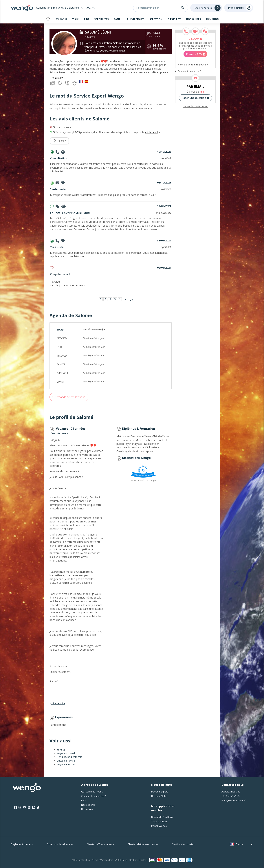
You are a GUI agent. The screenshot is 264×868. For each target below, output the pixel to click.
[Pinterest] (34, 808)
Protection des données (60, 844)
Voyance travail (66, 753)
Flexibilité (174, 19)
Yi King (61, 749)
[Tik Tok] (38, 808)
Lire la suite (58, 78)
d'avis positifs (159, 47)
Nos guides (194, 19)
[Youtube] (24, 808)
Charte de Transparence (101, 844)
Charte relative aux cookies (143, 844)
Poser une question (196, 98)
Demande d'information (196, 107)
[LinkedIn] (29, 808)
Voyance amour (66, 764)
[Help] (206, 8)
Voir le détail (153, 132)
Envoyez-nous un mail (234, 800)
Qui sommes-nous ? (92, 792)
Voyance (62, 19)
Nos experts (88, 805)
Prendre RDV (196, 54)
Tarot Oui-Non (159, 821)
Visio (75, 19)
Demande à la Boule (163, 817)
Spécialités (101, 19)
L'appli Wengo (159, 826)
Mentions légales (138, 860)
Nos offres (87, 809)
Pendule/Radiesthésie (70, 757)
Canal (118, 19)
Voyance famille (66, 761)
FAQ (83, 800)
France (239, 844)
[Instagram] (20, 808)
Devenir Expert (159, 792)
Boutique (213, 19)
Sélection (156, 19)
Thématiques (136, 19)
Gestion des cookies (183, 844)
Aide (87, 19)
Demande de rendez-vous (69, 397)
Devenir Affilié (159, 796)
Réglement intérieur (22, 844)
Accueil (48, 19)
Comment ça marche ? (189, 71)
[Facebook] (15, 808)
